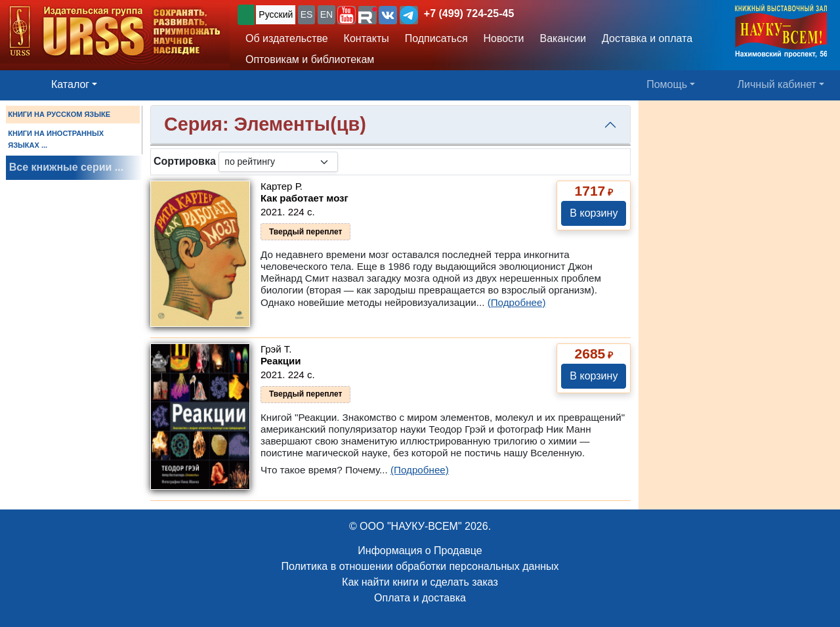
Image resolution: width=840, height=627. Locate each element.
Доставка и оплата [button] (647, 38)
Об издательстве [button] (287, 38)
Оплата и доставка (420, 598)
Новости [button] (504, 38)
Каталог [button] (70, 84)
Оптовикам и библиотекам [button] (310, 59)
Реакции (281, 361)
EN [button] (326, 14)
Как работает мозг (304, 198)
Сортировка (185, 161)
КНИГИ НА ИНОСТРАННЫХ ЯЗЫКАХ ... (56, 139)
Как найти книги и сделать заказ (420, 582)
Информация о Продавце (420, 551)
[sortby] (278, 162)
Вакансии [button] (563, 38)
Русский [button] (276, 14)
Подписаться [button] (436, 38)
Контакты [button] (367, 38)
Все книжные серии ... (66, 167)
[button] (346, 15)
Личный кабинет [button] (777, 84)
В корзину (594, 213)
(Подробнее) (517, 302)
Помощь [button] (667, 84)
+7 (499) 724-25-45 (469, 13)
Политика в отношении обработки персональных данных (420, 566)
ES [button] (307, 14)
